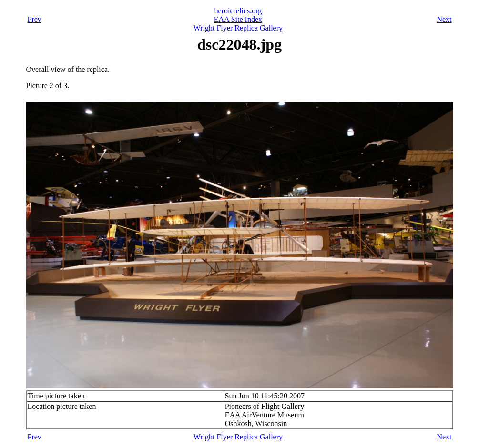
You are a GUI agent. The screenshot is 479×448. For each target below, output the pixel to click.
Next (444, 19)
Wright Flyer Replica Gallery (238, 28)
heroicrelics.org (238, 11)
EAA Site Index (238, 19)
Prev (35, 19)
